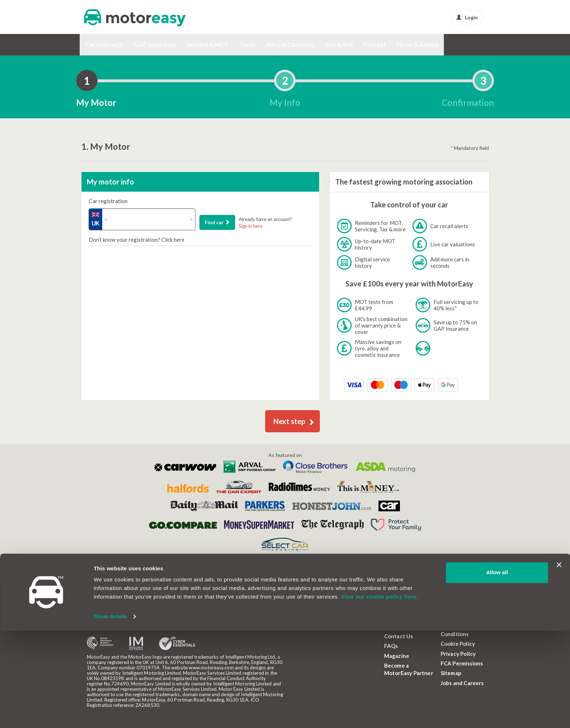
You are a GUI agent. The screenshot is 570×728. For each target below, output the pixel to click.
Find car (217, 222)
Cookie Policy (458, 644)
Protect (375, 45)
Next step (294, 421)
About (392, 626)
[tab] (87, 80)
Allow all (497, 670)
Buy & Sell (339, 45)
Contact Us (399, 636)
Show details (110, 714)
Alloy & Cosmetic (290, 45)
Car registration (108, 201)
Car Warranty (104, 45)
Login (467, 17)
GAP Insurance (155, 45)
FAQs (391, 646)
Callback (124, 590)
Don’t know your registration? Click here (137, 240)
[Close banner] (559, 662)
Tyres (248, 45)
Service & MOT (208, 45)
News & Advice (418, 45)
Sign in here (251, 226)
